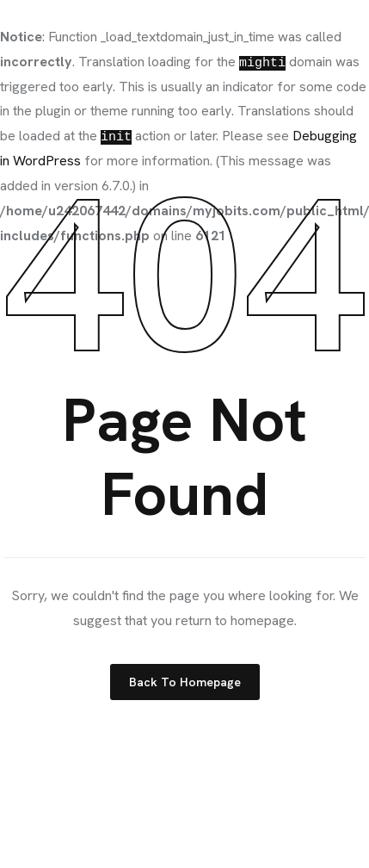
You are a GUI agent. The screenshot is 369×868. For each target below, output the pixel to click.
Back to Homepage (185, 682)
